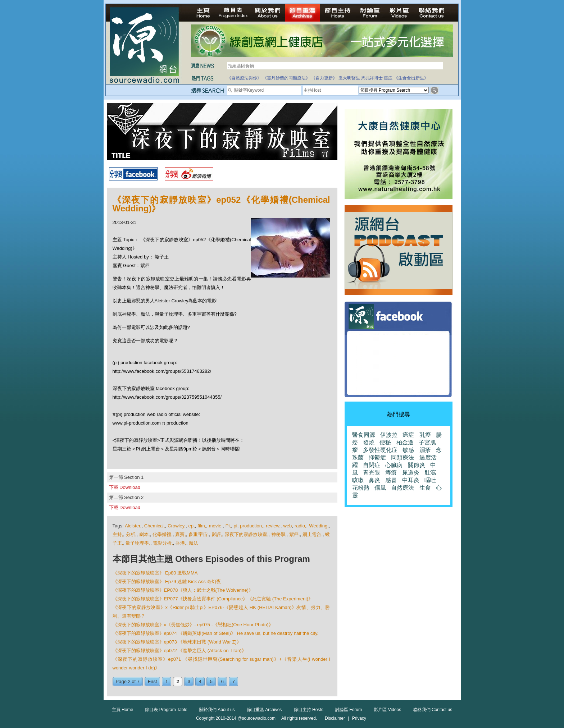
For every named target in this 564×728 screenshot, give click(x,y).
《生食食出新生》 (411, 78)
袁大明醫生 (349, 78)
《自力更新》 (324, 78)
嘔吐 (430, 480)
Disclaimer (335, 718)
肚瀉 (430, 473)
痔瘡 (391, 473)
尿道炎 (411, 473)
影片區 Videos (387, 710)
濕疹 (425, 450)
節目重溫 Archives (264, 710)
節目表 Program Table (166, 710)
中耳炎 (411, 480)
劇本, (145, 534)
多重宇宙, (199, 534)
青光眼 (372, 473)
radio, (301, 526)
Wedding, (319, 526)
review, (273, 526)
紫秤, (295, 534)
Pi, (228, 526)
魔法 (194, 543)
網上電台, (313, 534)
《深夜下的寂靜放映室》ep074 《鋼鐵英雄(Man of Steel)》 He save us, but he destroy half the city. (216, 633)
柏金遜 (405, 442)
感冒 (391, 480)
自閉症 (372, 465)
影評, (217, 534)
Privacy (359, 718)
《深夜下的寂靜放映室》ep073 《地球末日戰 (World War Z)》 (177, 642)
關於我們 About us (217, 710)
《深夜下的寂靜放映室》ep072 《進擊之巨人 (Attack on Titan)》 (179, 651)
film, (202, 526)
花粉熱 (361, 488)
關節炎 (417, 465)
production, (251, 526)
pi (236, 526)
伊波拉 (389, 435)
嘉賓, (181, 534)
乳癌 (425, 435)
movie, (216, 526)
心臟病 (394, 465)
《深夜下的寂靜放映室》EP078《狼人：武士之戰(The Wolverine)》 (183, 590)
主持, (118, 534)
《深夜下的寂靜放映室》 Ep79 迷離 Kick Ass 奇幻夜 (167, 582)
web (287, 526)
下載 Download (125, 487)
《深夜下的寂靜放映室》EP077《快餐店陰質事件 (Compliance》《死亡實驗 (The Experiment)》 (213, 599)
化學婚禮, (163, 534)
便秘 (385, 442)
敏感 (408, 450)
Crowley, (177, 526)
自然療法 (402, 488)
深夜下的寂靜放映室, (247, 534)
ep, (192, 526)
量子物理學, (138, 543)
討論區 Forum (349, 710)
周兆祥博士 (372, 78)
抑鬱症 (377, 457)
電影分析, (163, 543)
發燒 (369, 442)
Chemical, (155, 526)
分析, (131, 534)
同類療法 (402, 457)
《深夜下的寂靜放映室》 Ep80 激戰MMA (155, 573)
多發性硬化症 (380, 450)
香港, (181, 543)
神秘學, (279, 534)
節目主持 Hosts (309, 710)
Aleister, (133, 526)
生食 (425, 488)
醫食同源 (364, 435)
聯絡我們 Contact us (433, 710)
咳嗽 (358, 480)
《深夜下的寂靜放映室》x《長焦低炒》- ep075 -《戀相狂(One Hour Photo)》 (193, 625)
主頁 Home (122, 710)
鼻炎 (374, 480)
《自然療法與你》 (244, 78)
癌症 (388, 78)
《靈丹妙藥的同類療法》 (286, 78)
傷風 (380, 488)
